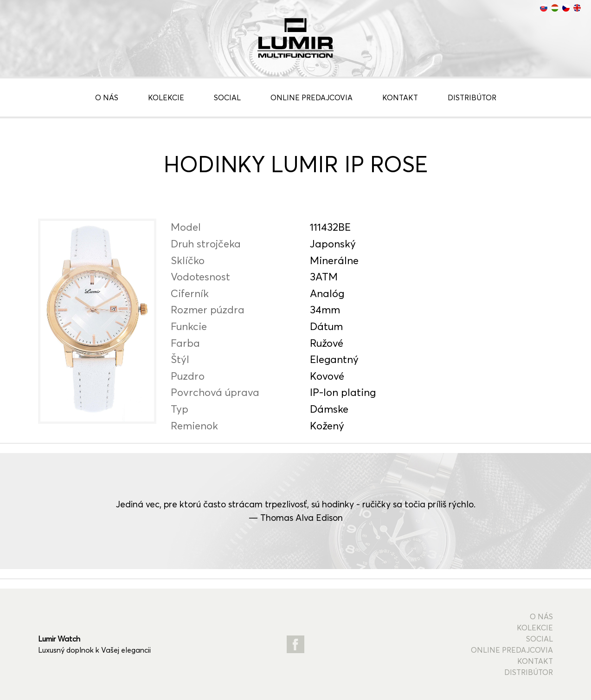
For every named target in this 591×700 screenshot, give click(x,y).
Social (227, 97)
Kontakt (400, 97)
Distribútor (472, 97)
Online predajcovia (312, 97)
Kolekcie (166, 97)
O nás (107, 97)
